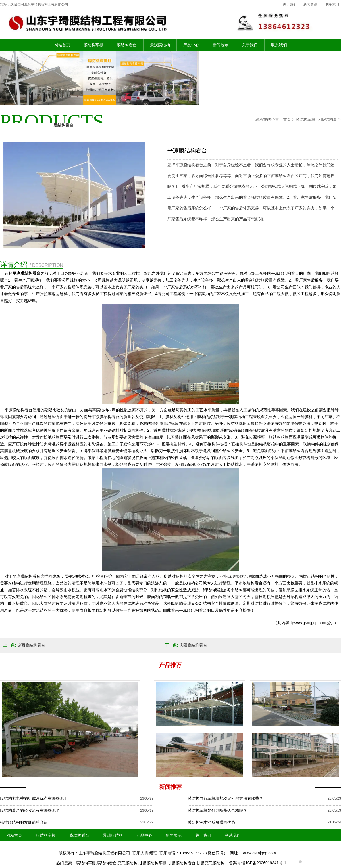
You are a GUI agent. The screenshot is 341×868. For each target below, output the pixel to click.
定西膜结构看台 (31, 645)
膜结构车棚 (93, 45)
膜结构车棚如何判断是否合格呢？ (217, 810)
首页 (287, 119)
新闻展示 (221, 45)
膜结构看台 (127, 45)
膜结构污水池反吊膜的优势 (211, 822)
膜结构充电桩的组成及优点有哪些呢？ (34, 798)
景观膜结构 (160, 45)
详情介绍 (32, 264)
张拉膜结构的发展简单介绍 (24, 822)
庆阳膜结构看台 (193, 645)
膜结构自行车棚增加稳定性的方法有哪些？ (225, 798)
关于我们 (290, 4)
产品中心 (191, 45)
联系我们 (279, 45)
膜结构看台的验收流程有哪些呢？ (30, 810)
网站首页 (62, 45)
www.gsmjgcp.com (310, 623)
